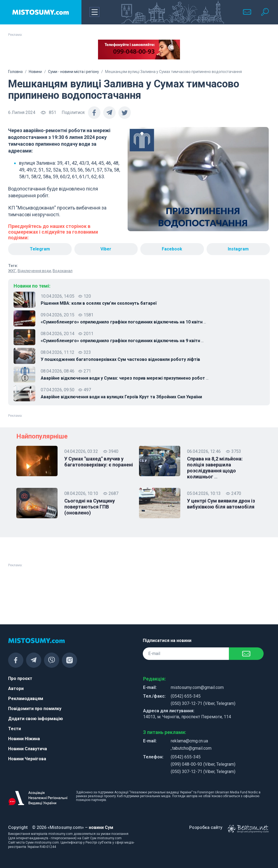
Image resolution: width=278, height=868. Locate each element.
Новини (35, 72)
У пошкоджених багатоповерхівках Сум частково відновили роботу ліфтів (120, 359)
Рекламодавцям (26, 699)
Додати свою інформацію (36, 719)
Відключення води (34, 271)
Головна (15, 72)
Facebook (172, 249)
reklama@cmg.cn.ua (189, 741)
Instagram (238, 249)
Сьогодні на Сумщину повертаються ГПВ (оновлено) (90, 507)
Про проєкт (20, 678)
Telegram (40, 249)
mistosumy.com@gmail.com (197, 687)
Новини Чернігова (27, 759)
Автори (16, 689)
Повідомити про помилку (35, 709)
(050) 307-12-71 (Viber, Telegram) (203, 703)
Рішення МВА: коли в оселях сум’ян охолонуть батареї (99, 303)
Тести (15, 729)
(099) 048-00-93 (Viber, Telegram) (203, 764)
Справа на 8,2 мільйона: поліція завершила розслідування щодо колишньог (215, 468)
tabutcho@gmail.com (192, 748)
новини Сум (101, 827)
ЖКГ (12, 271)
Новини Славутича (28, 749)
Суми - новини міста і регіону (74, 72)
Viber (106, 249)
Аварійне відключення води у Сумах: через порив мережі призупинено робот (125, 378)
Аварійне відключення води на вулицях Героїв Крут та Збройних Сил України (121, 397)
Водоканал (63, 271)
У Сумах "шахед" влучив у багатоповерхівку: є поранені (99, 462)
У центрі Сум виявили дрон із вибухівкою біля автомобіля (221, 504)
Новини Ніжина (24, 739)
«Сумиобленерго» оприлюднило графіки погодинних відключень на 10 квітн (123, 322)
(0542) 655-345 (186, 696)
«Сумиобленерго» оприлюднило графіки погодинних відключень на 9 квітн (122, 341)
